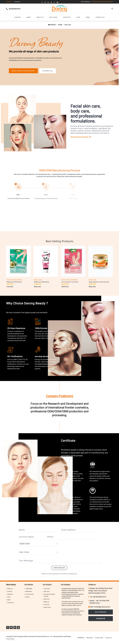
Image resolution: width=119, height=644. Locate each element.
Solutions (10, 594)
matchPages (67, 636)
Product (10, 591)
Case (9, 597)
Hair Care (47, 591)
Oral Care (47, 605)
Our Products (47, 585)
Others (28, 597)
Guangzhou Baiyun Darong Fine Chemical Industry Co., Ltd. (35, 636)
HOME (60, 25)
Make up (46, 602)
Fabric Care (47, 607)
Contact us (11, 603)
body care (64, 605)
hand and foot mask (77, 604)
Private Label (29, 594)
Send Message (59, 568)
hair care (64, 604)
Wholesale (29, 591)
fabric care (76, 605)
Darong (74, 589)
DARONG (52, 25)
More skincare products (80, 137)
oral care (70, 605)
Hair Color (47, 589)
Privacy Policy (10, 639)
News (9, 600)
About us (10, 589)
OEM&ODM (101, 619)
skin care (81, 602)
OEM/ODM (29, 589)
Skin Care (47, 599)
